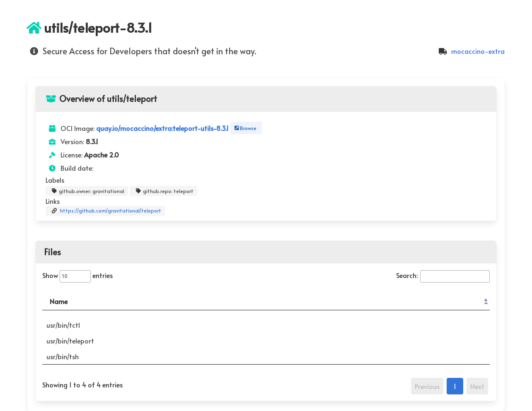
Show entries (77, 275)
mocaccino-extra (470, 51)
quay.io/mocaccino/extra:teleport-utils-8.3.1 (163, 128)
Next (477, 386)
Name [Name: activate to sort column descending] (59, 301)
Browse (245, 128)
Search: (443, 275)
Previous (427, 386)
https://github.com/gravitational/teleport (105, 211)
